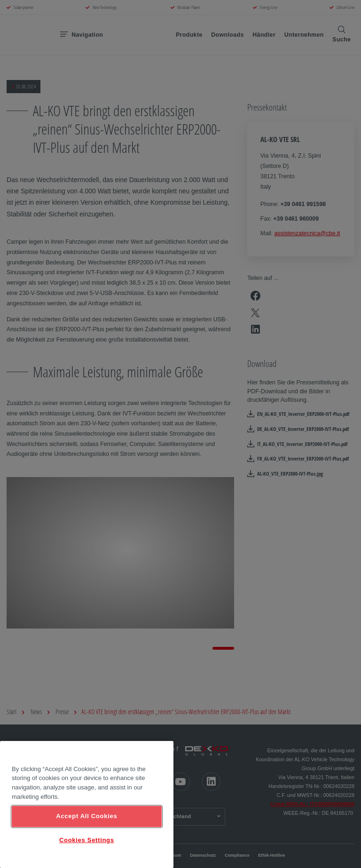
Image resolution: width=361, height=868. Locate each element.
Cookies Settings (87, 840)
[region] (87, 804)
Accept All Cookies (86, 816)
